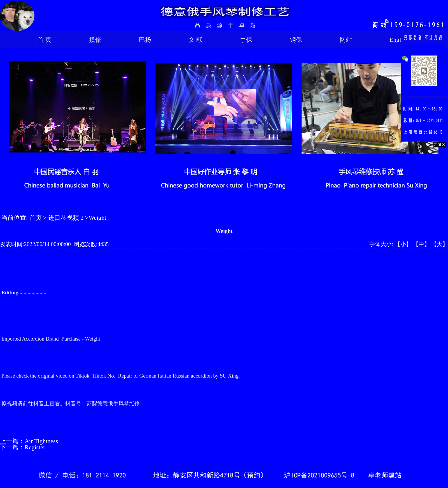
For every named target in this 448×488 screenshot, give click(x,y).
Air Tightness (41, 441)
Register (35, 447)
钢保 (296, 40)
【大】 (440, 244)
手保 (246, 40)
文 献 (196, 40)
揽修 (95, 40)
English (399, 40)
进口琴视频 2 (66, 218)
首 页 (45, 40)
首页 (36, 218)
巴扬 (145, 40)
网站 (346, 40)
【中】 (421, 244)
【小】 (403, 244)
